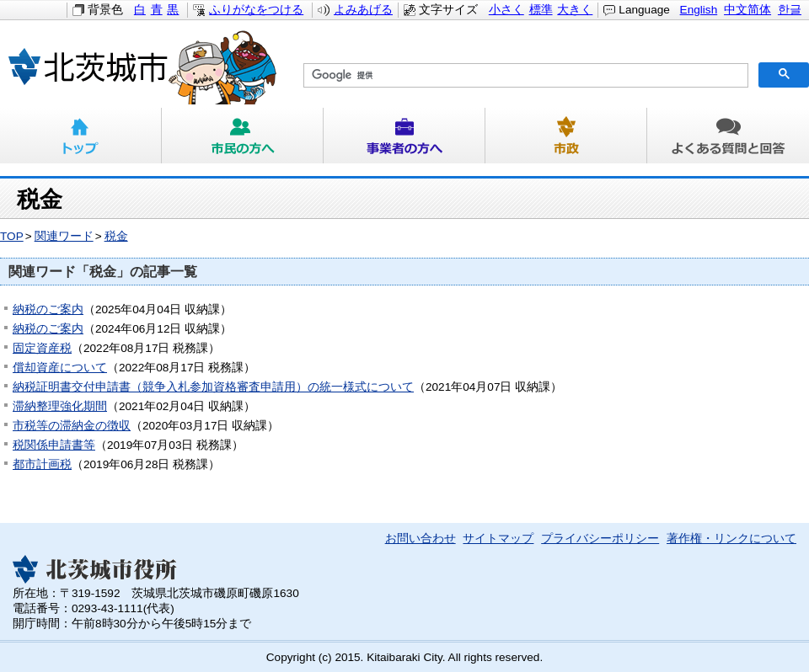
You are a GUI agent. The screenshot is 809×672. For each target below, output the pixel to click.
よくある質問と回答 (728, 136)
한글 (790, 10)
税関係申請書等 (54, 445)
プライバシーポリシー (600, 539)
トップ (81, 136)
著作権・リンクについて (731, 539)
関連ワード (64, 236)
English (699, 10)
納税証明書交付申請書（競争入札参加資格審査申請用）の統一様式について (213, 387)
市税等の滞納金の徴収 (72, 426)
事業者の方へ (404, 136)
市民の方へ (243, 136)
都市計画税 (42, 464)
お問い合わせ (421, 539)
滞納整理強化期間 (60, 406)
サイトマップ (498, 539)
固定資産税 (42, 348)
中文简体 (747, 10)
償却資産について (60, 368)
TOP (12, 236)
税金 (116, 236)
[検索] (524, 76)
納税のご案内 (48, 309)
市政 (566, 136)
